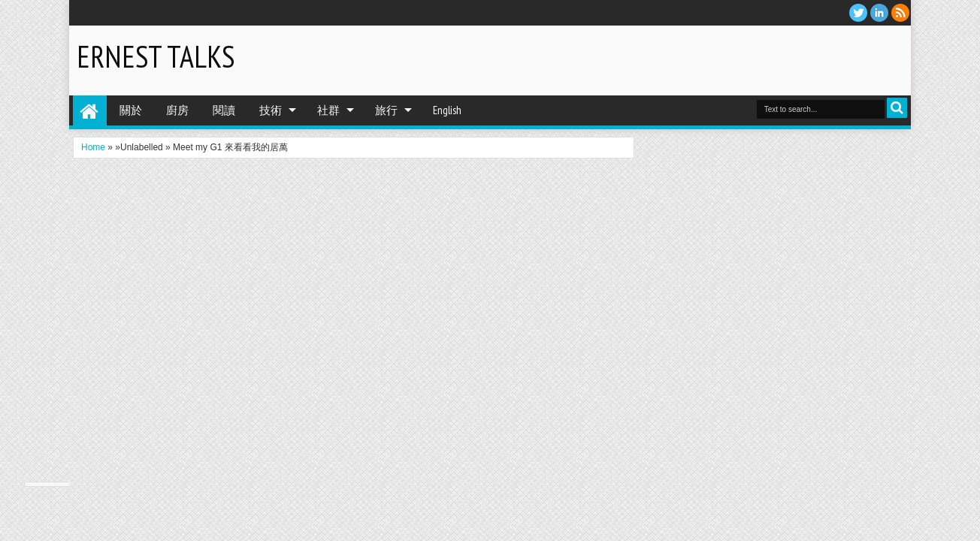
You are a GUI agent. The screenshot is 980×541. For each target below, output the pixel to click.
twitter (858, 13)
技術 (271, 110)
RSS (900, 13)
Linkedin (879, 13)
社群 (328, 110)
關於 (131, 110)
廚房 (177, 110)
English (447, 110)
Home (90, 110)
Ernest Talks (156, 56)
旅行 (386, 110)
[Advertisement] (727, 59)
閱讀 (224, 110)
